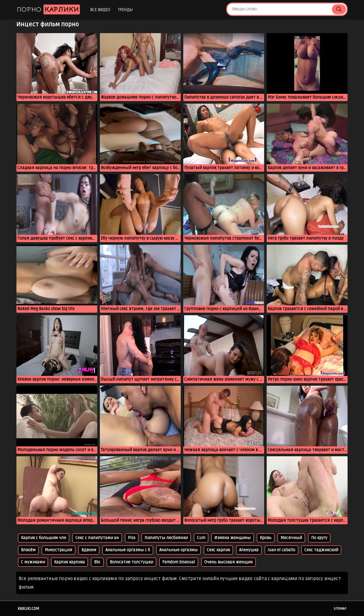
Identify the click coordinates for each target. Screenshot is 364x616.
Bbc (97, 562)
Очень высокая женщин (229, 562)
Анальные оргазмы (178, 550)
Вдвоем (89, 550)
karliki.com (28, 609)
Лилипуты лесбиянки (166, 538)
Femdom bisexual (179, 562)
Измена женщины (233, 538)
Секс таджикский (321, 550)
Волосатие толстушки (131, 562)
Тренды (126, 10)
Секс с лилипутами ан (97, 538)
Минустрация (59, 550)
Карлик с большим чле (44, 538)
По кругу (319, 538)
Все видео (100, 10)
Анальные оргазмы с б (128, 550)
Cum (201, 538)
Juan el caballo (281, 550)
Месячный (291, 538)
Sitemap (340, 609)
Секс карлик (218, 550)
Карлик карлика (70, 562)
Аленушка (249, 550)
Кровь (266, 538)
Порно (48, 9)
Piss (132, 538)
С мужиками (33, 562)
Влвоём (28, 550)
